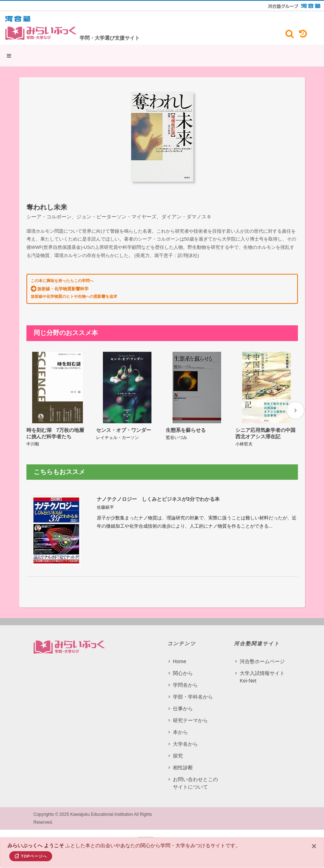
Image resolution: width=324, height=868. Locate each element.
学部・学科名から (193, 697)
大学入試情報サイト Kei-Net (262, 677)
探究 (178, 756)
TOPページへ (31, 856)
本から (180, 732)
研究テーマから (190, 720)
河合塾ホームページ (262, 661)
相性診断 (183, 768)
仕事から (183, 709)
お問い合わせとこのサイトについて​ (195, 783)
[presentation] (295, 410)
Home (180, 661)
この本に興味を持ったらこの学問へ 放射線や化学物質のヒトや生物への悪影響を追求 (74, 288)
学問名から (185, 685)
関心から (183, 673)
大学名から (185, 744)
